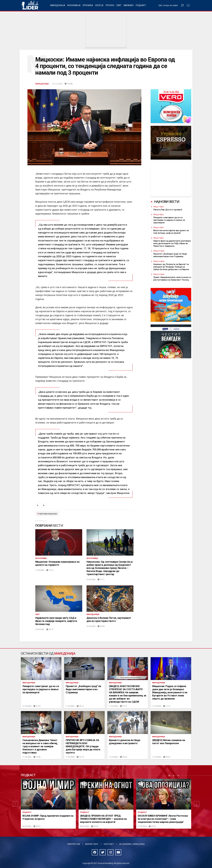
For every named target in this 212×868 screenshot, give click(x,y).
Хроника (88, 5)
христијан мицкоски (48, 514)
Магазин (129, 5)
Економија (74, 5)
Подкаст (141, 5)
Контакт (109, 844)
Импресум (74, 844)
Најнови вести (167, 201)
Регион (110, 5)
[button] (15, 804)
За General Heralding (132, 844)
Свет (119, 5)
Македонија (58, 5)
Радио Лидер (30, 5)
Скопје (99, 5)
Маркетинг (92, 844)
